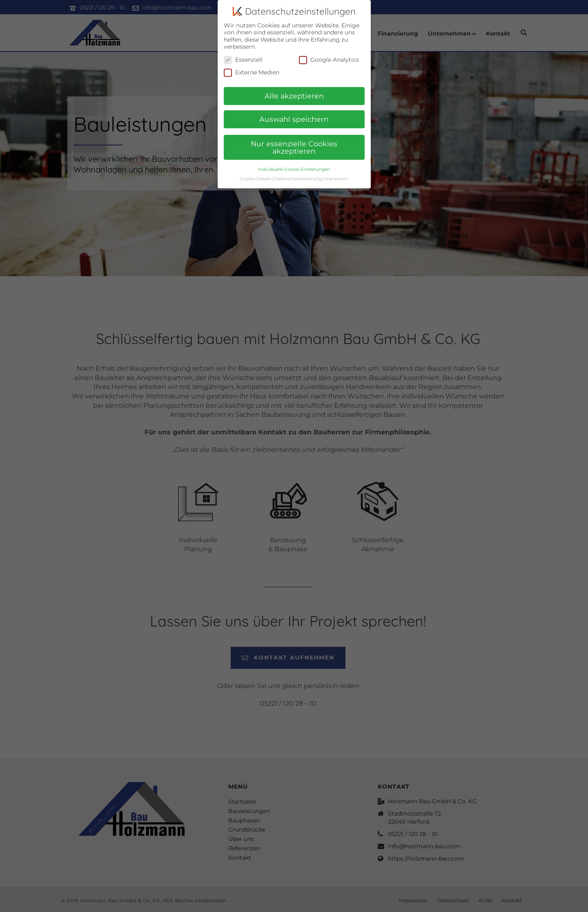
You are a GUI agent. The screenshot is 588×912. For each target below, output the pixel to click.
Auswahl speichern (294, 115)
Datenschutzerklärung (298, 175)
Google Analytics (329, 56)
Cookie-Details (255, 175)
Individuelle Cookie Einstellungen (294, 165)
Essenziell (243, 56)
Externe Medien (252, 69)
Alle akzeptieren (294, 92)
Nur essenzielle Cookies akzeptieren (294, 144)
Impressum (336, 175)
